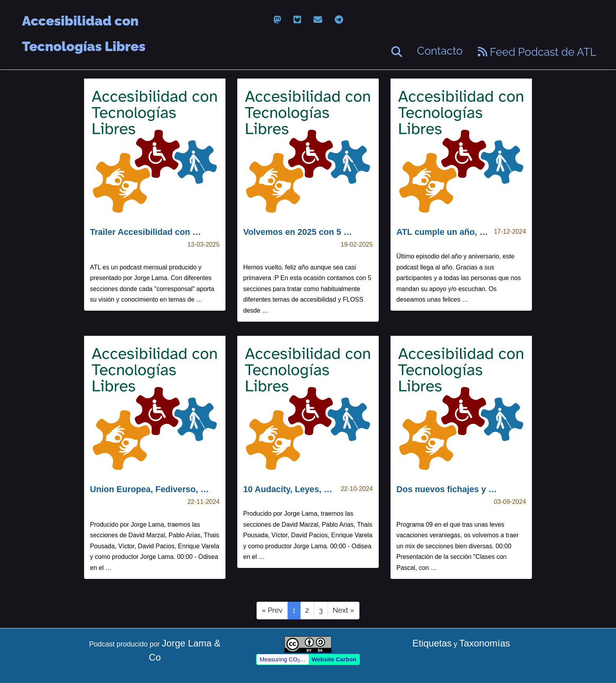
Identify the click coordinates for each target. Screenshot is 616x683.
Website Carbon (334, 659)
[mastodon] (277, 20)
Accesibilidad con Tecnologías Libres (84, 21)
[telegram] (339, 20)
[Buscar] (397, 52)
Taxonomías (485, 643)
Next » (344, 610)
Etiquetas (432, 643)
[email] (318, 20)
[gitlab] (297, 20)
